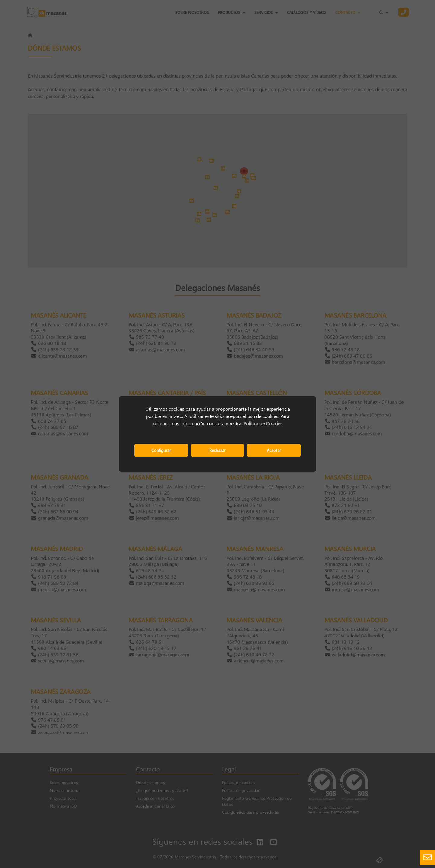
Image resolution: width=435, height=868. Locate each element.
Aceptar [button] (274, 450)
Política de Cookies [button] (263, 423)
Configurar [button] (161, 450)
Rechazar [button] (217, 450)
